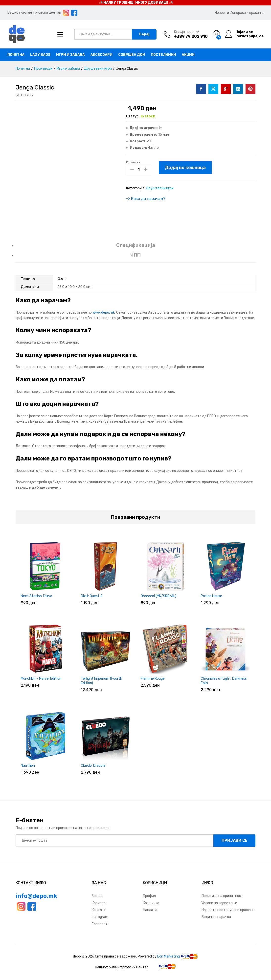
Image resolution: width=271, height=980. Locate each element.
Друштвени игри (160, 188)
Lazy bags (40, 55)
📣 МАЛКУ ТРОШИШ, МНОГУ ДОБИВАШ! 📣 (136, 3)
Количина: (133, 162)
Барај (144, 34)
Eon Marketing (169, 956)
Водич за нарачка (216, 917)
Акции (188, 55)
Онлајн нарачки (187, 32)
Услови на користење (219, 903)
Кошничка (151, 903)
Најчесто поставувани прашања (228, 910)
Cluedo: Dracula (93, 766)
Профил (149, 896)
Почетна (16, 55)
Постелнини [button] (163, 55)
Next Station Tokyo (36, 596)
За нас (97, 896)
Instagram (100, 917)
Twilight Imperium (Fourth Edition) (102, 681)
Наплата (150, 910)
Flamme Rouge (153, 679)
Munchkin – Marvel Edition (41, 679)
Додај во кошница (185, 168)
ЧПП (135, 255)
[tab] (135, 248)
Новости (222, 13)
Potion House (211, 596)
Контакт (99, 910)
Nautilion (28, 766)
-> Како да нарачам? (146, 199)
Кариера (99, 903)
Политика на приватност (222, 896)
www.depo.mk (104, 313)
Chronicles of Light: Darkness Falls (224, 681)
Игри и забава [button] (70, 55)
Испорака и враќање (247, 13)
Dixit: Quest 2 (92, 596)
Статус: (133, 116)
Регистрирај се (249, 36)
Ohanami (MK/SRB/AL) (158, 596)
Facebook (100, 924)
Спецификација (136, 245)
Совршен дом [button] (132, 55)
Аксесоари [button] (102, 55)
